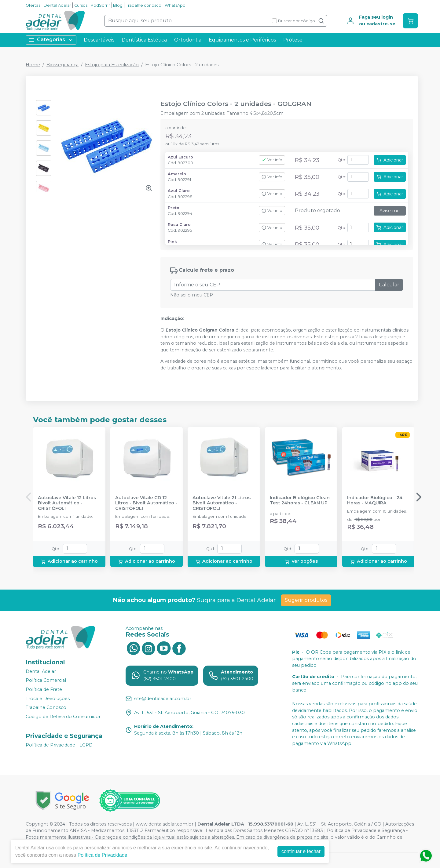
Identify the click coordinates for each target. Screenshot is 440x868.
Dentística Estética (144, 40)
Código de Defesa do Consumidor (63, 717)
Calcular (389, 285)
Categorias (51, 40)
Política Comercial (46, 681)
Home (33, 65)
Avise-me (390, 211)
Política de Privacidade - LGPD (59, 745)
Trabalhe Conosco (46, 707)
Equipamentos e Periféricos (242, 40)
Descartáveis (99, 40)
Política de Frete (44, 689)
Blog (118, 5)
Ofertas (33, 5)
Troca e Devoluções (48, 699)
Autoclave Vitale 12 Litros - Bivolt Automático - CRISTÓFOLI (68, 503)
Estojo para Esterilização (112, 65)
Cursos (81, 5)
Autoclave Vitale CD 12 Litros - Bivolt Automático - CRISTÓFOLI (146, 503)
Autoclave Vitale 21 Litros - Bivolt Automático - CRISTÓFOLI (223, 503)
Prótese (293, 40)
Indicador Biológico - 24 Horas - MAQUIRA (375, 500)
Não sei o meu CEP (192, 295)
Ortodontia (188, 40)
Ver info (272, 160)
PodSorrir (100, 5)
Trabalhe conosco (144, 5)
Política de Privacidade (103, 855)
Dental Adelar (57, 5)
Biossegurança (62, 65)
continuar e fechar (301, 851)
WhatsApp (175, 5)
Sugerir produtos (306, 600)
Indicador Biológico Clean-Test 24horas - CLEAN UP (301, 500)
